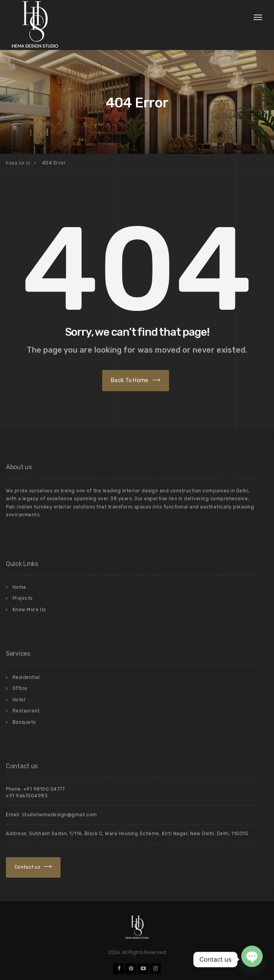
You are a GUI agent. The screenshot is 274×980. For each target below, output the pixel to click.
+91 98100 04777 (44, 789)
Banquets (24, 722)
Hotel (19, 700)
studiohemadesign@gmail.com (60, 815)
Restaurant (26, 711)
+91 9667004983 (27, 796)
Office (20, 688)
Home (19, 587)
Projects (23, 598)
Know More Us (29, 610)
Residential (26, 677)
